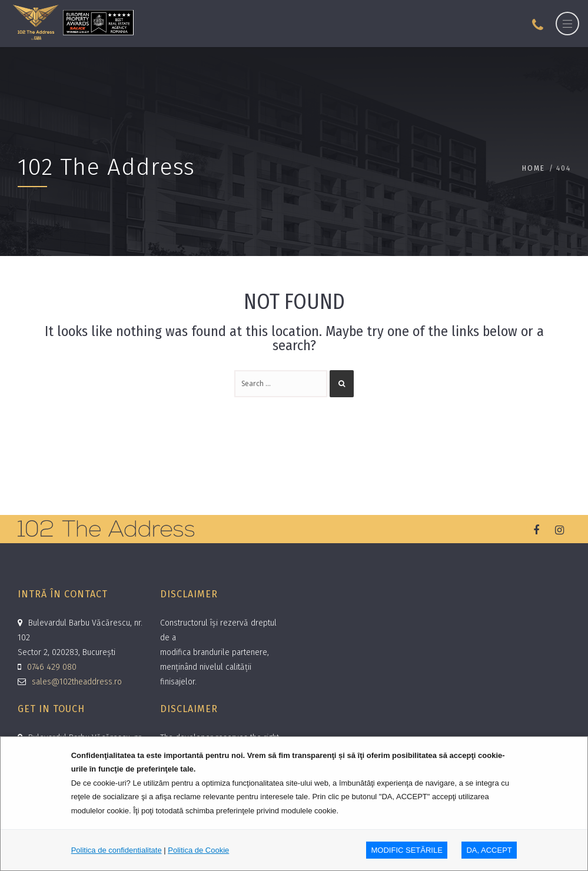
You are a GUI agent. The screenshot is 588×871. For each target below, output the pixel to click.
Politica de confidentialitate (117, 850)
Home (534, 168)
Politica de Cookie (198, 850)
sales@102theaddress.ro (77, 682)
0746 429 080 (52, 667)
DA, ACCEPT (489, 850)
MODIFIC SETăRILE (407, 850)
